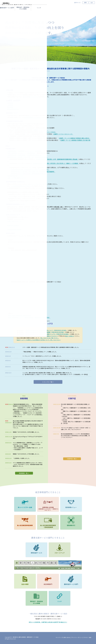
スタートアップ (60, 553)
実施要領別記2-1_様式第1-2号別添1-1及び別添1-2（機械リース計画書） (56, 163)
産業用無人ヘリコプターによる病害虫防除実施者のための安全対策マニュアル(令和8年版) (28, 409)
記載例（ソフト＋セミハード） (63, 134)
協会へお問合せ (70, 336)
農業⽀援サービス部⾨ (56, 13)
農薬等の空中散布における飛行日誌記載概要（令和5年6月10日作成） (45, 332)
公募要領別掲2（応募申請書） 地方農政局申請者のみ (24, 155)
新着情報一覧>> (24, 473)
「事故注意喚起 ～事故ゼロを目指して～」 (35, 352)
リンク (60, 601)
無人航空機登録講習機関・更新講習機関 (48, 526)
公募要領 (10, 105)
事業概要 (10, 103)
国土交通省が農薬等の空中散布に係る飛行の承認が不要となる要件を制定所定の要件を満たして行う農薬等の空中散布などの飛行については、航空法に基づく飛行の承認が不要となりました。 (28, 424)
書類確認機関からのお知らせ (34, 117)
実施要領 (10, 107)
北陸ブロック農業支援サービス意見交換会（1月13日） (76, 409)
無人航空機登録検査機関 (25, 525)
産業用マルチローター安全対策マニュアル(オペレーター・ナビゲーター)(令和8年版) (27, 414)
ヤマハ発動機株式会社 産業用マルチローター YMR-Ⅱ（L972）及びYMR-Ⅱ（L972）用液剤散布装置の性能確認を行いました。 (28, 464)
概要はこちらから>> (52, 336)
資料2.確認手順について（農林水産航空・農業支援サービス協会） (29, 317)
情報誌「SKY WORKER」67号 (21, 454)
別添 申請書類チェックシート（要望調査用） (21, 153)
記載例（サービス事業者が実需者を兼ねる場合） (75, 138)
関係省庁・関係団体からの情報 (72, 13)
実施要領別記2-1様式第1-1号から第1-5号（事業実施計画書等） (28, 157)
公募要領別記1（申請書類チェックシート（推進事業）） (25, 151)
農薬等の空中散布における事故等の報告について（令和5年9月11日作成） (46, 330)
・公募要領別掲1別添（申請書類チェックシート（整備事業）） (30, 170)
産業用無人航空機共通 (29, 367)
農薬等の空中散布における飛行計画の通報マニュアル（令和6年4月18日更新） (47, 334)
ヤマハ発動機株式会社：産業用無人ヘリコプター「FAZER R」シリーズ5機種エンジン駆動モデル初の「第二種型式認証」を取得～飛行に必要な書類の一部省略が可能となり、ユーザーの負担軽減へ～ (28, 446)
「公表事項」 (17, 458)
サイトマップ (59, 637)
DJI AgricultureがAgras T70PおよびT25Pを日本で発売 (28, 437)
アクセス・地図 (87, 637)
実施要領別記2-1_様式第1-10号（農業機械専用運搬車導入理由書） (57, 159)
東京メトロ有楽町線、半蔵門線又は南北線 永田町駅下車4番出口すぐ (48, 622)
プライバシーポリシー (77, 637)
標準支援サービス (36, 553)
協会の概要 (24, 13)
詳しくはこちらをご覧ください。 (50, 338)
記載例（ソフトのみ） (41, 130)
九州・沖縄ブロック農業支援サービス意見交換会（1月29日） (76, 419)
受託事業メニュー (71, 507)
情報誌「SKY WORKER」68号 (21, 432)
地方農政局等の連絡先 (14, 230)
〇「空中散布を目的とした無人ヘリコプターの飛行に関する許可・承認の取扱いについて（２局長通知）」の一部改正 (55, 374)
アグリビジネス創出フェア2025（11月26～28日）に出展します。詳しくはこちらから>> (76, 429)
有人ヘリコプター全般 (29, 360)
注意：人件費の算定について (17, 178)
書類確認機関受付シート (15, 176)
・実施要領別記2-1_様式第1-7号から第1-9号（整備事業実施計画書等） (33, 172)
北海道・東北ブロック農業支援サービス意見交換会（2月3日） (76, 422)
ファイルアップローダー (38, 184)
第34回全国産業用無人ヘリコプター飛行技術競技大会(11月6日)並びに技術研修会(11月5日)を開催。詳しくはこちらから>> (75, 436)
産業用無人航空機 (48, 509)
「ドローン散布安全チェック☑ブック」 (41, 356)
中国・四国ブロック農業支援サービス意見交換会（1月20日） (76, 415)
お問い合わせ (67, 637)
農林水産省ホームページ (31, 97)
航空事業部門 (40, 13)
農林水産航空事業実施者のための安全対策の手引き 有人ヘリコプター (28, 406)
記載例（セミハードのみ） (48, 132)
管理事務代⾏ (71, 525)
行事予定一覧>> (72, 459)
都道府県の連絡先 (13, 225)
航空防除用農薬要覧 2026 (21, 404)
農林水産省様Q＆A (13, 109)
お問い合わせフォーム (14, 221)
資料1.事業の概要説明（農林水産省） (20, 315)
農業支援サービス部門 (71, 584)
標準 (85, 3)
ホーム (8, 13)
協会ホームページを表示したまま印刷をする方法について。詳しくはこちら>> (39, 340)
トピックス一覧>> (48, 382)
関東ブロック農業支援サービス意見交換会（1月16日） (76, 412)
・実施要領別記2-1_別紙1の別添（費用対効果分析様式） (28, 174)
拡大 (92, 3)
